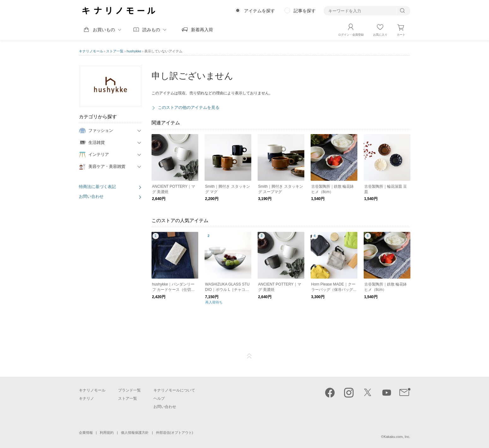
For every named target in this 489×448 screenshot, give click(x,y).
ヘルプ (159, 398)
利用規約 (107, 433)
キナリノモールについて (174, 390)
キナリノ (86, 398)
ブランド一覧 (129, 390)
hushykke (134, 51)
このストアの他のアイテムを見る (189, 107)
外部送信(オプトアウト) (174, 433)
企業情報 (86, 433)
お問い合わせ (91, 196)
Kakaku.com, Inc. (397, 437)
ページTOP (249, 356)
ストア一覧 (115, 51)
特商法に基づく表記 (97, 187)
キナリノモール (91, 51)
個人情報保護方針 (135, 433)
